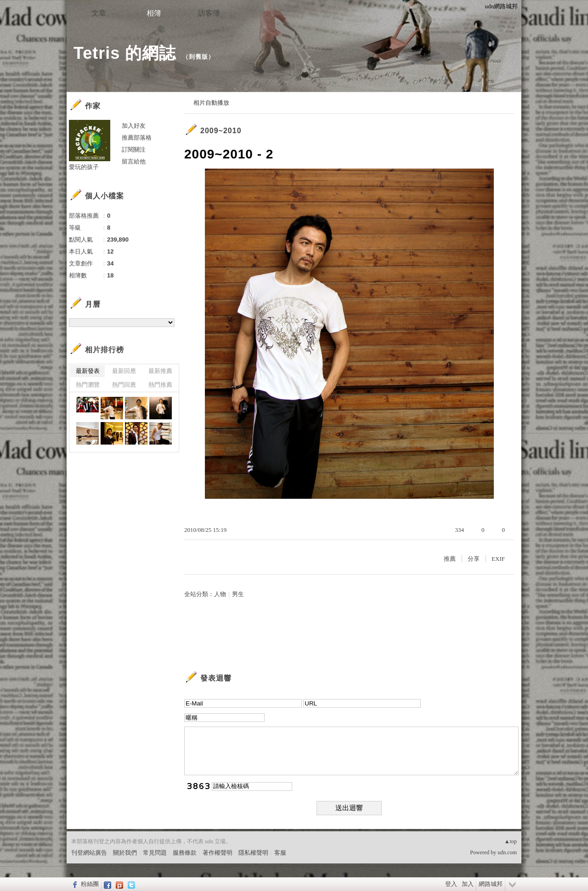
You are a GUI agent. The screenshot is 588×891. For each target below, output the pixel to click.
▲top (511, 841)
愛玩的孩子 (84, 167)
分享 (474, 559)
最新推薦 (160, 371)
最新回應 (124, 371)
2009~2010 (221, 131)
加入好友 (134, 126)
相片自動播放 (211, 103)
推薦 (450, 559)
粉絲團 (90, 884)
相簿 (154, 13)
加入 (468, 884)
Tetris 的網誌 (125, 53)
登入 (451, 884)
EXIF (498, 559)
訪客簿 (209, 13)
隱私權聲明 (253, 853)
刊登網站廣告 (89, 853)
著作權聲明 (218, 853)
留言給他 (134, 161)
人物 (220, 594)
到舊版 (198, 57)
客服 (280, 853)
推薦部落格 (137, 138)
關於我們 (125, 853)
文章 (99, 13)
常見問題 (155, 853)
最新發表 (88, 371)
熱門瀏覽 (88, 385)
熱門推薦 (160, 385)
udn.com (507, 852)
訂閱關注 (134, 149)
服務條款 (185, 853)
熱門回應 (124, 385)
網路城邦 (491, 884)
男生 (238, 594)
